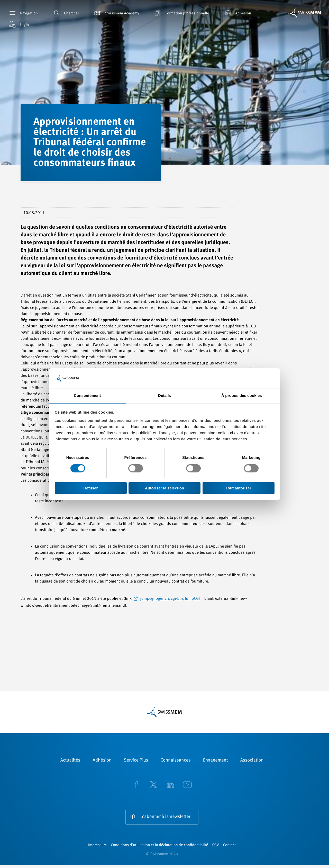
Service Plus (136, 760)
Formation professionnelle (181, 13)
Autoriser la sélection (165, 488)
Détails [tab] (164, 395)
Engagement (216, 760)
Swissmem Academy (116, 13)
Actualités (70, 760)
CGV (216, 848)
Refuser (91, 488)
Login (18, 25)
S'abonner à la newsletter (165, 817)
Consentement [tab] (87, 395)
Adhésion (237, 13)
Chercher (65, 13)
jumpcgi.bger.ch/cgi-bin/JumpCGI (170, 599)
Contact (229, 848)
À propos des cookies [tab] (242, 395)
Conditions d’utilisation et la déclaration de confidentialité (159, 848)
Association (252, 760)
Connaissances (175, 760)
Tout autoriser (239, 488)
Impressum (97, 848)
